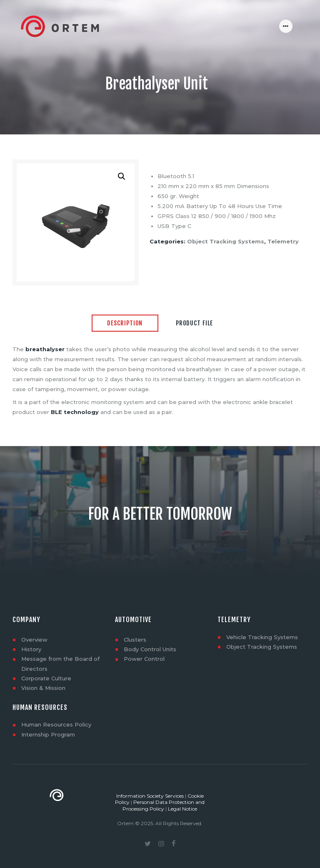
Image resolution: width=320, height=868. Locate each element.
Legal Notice (182, 809)
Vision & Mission (43, 688)
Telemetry (283, 241)
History (31, 649)
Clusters (135, 640)
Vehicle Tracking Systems (262, 637)
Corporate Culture (46, 678)
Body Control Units (150, 649)
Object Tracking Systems (226, 241)
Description (125, 323)
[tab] (125, 324)
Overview (34, 640)
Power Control (144, 659)
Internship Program (48, 734)
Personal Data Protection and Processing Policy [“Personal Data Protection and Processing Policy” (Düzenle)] (164, 805)
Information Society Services (150, 796)
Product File (194, 323)
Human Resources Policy (56, 724)
